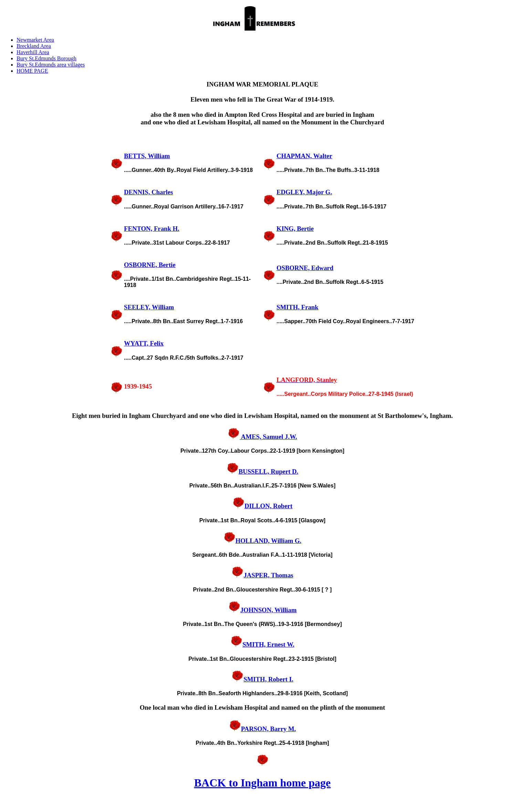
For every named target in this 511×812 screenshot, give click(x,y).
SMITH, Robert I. (262, 679)
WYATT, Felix (144, 343)
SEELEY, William (149, 307)
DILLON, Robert (262, 506)
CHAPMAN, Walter (304, 156)
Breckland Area (34, 46)
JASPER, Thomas (262, 575)
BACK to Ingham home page (262, 783)
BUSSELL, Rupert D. (263, 471)
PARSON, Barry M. (263, 729)
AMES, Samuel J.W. (262, 437)
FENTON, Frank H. (152, 229)
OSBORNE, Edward (305, 268)
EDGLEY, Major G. (304, 192)
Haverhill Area (33, 52)
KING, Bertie (295, 229)
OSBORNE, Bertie (150, 265)
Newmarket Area (35, 40)
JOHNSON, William (263, 610)
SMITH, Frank (298, 307)
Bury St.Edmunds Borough (46, 58)
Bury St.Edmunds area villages (51, 65)
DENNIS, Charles (148, 192)
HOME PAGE (32, 71)
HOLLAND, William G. (263, 541)
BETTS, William (147, 156)
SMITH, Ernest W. (262, 644)
